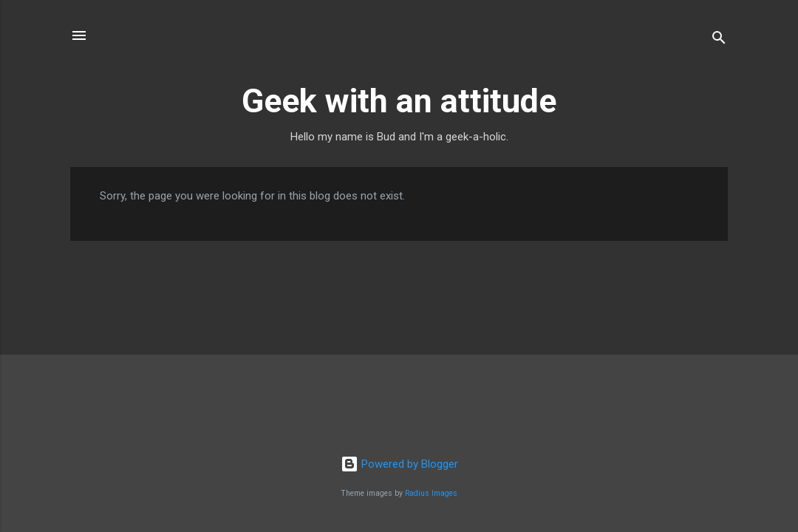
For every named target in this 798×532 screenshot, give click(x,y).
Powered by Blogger (399, 464)
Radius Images (431, 493)
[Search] (719, 40)
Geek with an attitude (399, 101)
